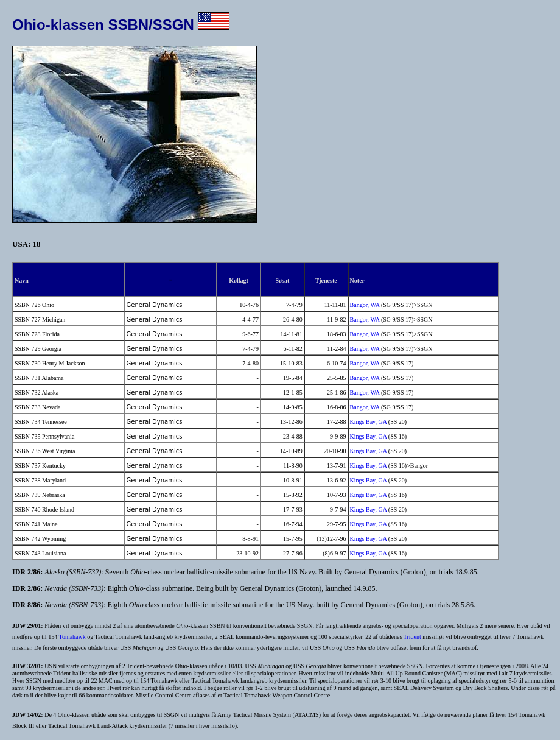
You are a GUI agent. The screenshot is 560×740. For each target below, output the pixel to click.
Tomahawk (72, 637)
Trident (412, 637)
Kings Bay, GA (369, 422)
